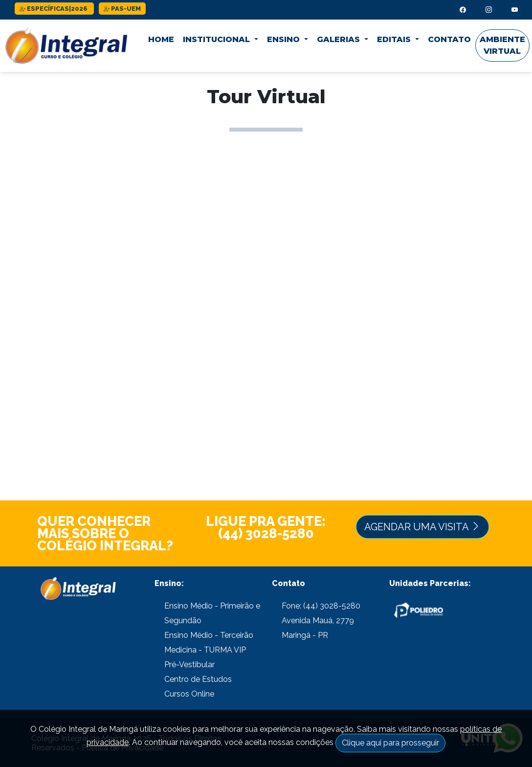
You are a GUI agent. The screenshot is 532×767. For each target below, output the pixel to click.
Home (161, 39)
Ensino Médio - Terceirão (209, 635)
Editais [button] (395, 39)
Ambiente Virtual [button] (502, 45)
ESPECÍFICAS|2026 (54, 9)
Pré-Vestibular (189, 665)
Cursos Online (189, 694)
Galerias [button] (340, 39)
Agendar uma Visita (422, 527)
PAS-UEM (122, 9)
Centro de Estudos (198, 679)
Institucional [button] (218, 39)
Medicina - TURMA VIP (205, 650)
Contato (449, 39)
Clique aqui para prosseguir (390, 743)
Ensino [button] (285, 39)
